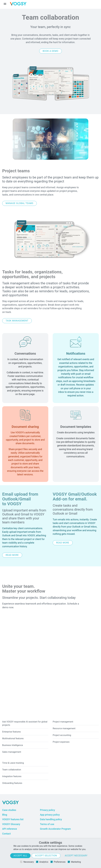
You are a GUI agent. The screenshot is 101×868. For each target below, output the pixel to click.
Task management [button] (17, 321)
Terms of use (47, 824)
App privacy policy (50, 815)
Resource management (64, 728)
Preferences (58, 862)
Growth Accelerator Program (55, 829)
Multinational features (13, 738)
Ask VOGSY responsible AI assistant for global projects (25, 723)
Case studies (9, 810)
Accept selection (46, 856)
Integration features (12, 776)
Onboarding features (12, 783)
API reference (10, 829)
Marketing (74, 862)
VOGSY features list (13, 819)
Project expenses (61, 742)
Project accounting (62, 735)
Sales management (12, 752)
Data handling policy (51, 819)
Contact (6, 834)
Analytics (42, 862)
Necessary (27, 862)
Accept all (20, 856)
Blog (5, 815)
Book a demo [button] (50, 51)
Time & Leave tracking (13, 763)
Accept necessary (76, 856)
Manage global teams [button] (19, 203)
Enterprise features (11, 732)
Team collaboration (12, 770)
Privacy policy (47, 810)
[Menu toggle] (5, 4)
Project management (63, 722)
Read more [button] (12, 555)
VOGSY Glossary (11, 824)
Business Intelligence (13, 745)
